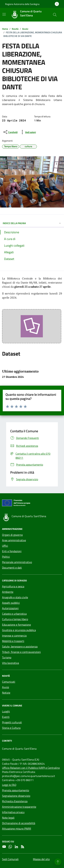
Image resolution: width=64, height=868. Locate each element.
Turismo (7, 657)
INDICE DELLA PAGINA (32, 223)
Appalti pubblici (11, 603)
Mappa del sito (41, 859)
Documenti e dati (12, 568)
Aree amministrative (14, 540)
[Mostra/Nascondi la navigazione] (4, 14)
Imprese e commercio (14, 636)
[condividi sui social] (10, 132)
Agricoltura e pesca (13, 586)
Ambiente (8, 592)
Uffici (5, 546)
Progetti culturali (12, 722)
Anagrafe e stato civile (15, 597)
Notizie (6, 693)
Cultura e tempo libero (15, 619)
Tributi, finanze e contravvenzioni (21, 652)
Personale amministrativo (17, 562)
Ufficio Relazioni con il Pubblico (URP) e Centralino (31, 768)
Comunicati (9, 682)
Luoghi (6, 711)
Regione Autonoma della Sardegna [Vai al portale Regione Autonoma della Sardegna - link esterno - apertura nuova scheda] (22, 4)
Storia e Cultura (11, 728)
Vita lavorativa (10, 663)
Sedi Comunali (10, 859)
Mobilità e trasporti (13, 641)
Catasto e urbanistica (14, 614)
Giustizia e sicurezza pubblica (19, 630)
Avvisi (6, 687)
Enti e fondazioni (12, 551)
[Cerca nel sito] (55, 15)
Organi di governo (12, 535)
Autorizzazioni (10, 608)
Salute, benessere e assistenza (20, 646)
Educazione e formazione (16, 625)
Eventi (6, 717)
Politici (6, 557)
